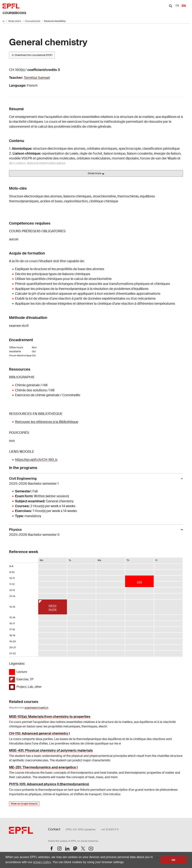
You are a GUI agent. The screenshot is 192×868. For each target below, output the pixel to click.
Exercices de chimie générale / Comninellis (48, 395)
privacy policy (42, 862)
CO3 (139, 582)
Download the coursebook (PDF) (32, 55)
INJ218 (52, 609)
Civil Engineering (94, 481)
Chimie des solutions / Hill (35, 390)
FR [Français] (177, 6)
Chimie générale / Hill (31, 385)
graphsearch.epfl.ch (36, 708)
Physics (94, 532)
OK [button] (173, 860)
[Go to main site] (4, 21)
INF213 (52, 606)
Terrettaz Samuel (37, 78)
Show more (96, 173)
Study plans (15, 21)
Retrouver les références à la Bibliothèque (47, 422)
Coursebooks (14, 13)
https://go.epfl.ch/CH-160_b (36, 460)
